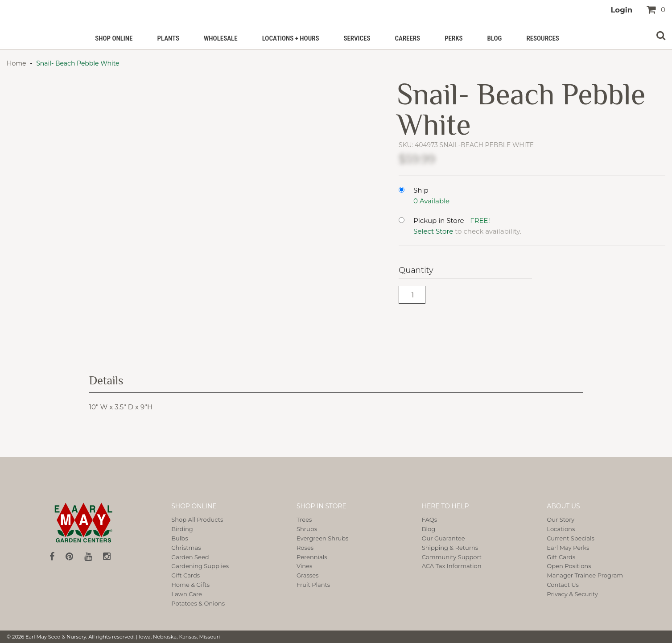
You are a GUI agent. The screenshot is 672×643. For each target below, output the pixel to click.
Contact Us (563, 585)
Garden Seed (190, 557)
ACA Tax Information (452, 566)
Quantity (416, 270)
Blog (495, 38)
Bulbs (179, 538)
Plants (168, 38)
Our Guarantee (443, 538)
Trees (304, 519)
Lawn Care (187, 594)
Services (357, 38)
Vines (304, 566)
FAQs (429, 519)
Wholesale (221, 38)
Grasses (307, 575)
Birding (182, 529)
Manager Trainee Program (585, 575)
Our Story (561, 519)
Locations (561, 529)
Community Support (452, 557)
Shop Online (114, 38)
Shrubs (307, 529)
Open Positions (569, 566)
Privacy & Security (572, 594)
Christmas (186, 548)
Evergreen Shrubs (322, 538)
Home (17, 63)
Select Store (433, 231)
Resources (542, 38)
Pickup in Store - (451, 221)
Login (621, 10)
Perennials (312, 557)
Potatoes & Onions (198, 603)
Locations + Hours (291, 38)
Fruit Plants (313, 585)
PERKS (453, 38)
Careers (407, 38)
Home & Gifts (190, 585)
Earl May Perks (568, 548)
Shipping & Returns (450, 548)
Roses (305, 548)
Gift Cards (186, 575)
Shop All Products (197, 519)
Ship (421, 190)
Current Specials (570, 538)
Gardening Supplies (200, 566)
